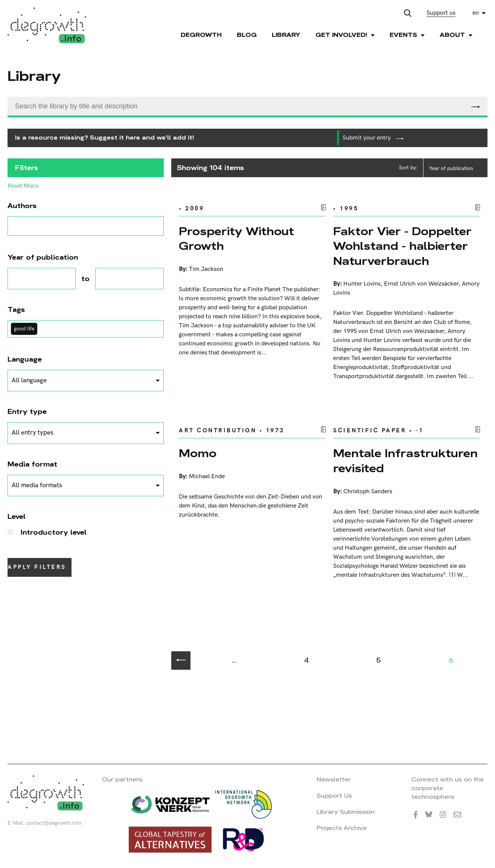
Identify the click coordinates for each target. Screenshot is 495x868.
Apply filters (37, 567)
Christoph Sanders (368, 492)
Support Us (334, 796)
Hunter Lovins (362, 284)
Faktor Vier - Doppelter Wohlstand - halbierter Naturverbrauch (402, 246)
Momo (198, 453)
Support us (441, 13)
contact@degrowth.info (54, 823)
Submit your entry (373, 138)
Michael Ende (207, 477)
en (476, 13)
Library (286, 35)
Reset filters (23, 186)
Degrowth (201, 35)
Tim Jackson (206, 269)
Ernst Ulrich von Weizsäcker (421, 284)
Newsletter (334, 779)
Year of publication (451, 168)
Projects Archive (342, 828)
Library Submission (346, 812)
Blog (247, 35)
